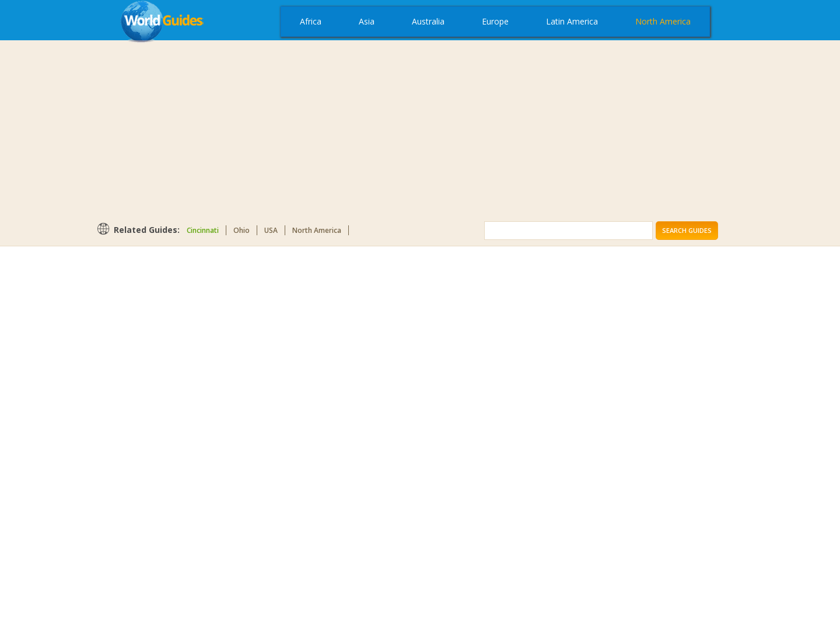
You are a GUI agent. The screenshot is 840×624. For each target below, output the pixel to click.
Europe (495, 21)
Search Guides (687, 230)
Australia (428, 21)
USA (271, 230)
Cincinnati (203, 230)
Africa (311, 21)
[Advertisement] (420, 131)
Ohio (242, 230)
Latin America (572, 21)
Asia (367, 21)
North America (663, 21)
